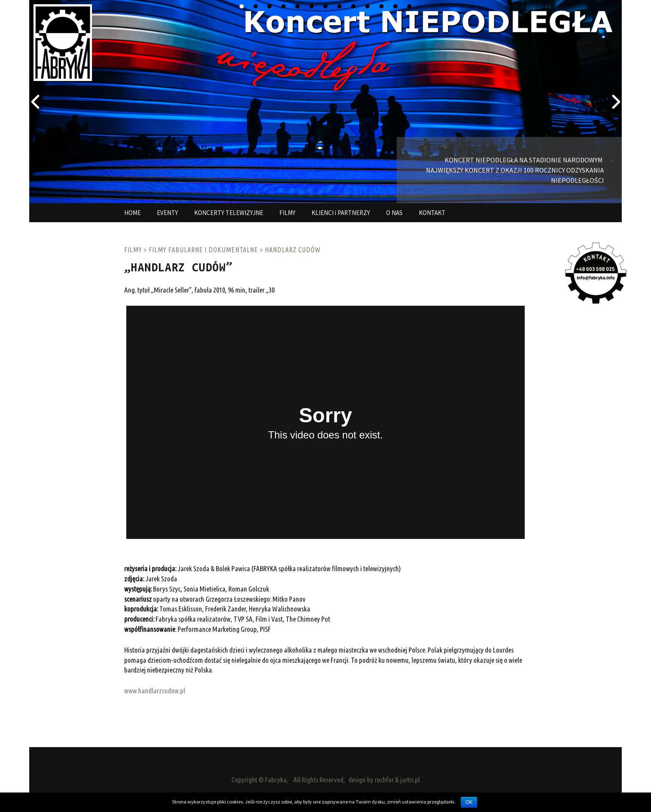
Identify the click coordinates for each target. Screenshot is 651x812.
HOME (132, 213)
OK (469, 802)
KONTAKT (432, 213)
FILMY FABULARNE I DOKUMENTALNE (203, 250)
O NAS (394, 213)
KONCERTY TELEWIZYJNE (229, 213)
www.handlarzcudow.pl (155, 691)
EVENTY (167, 213)
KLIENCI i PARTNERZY (341, 213)
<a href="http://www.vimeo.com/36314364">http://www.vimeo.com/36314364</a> (325, 422)
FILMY (287, 213)
